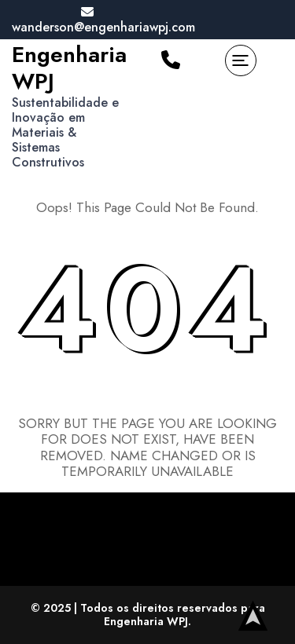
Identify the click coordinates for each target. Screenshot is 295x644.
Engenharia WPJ (69, 68)
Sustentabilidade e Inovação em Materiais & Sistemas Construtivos (65, 133)
